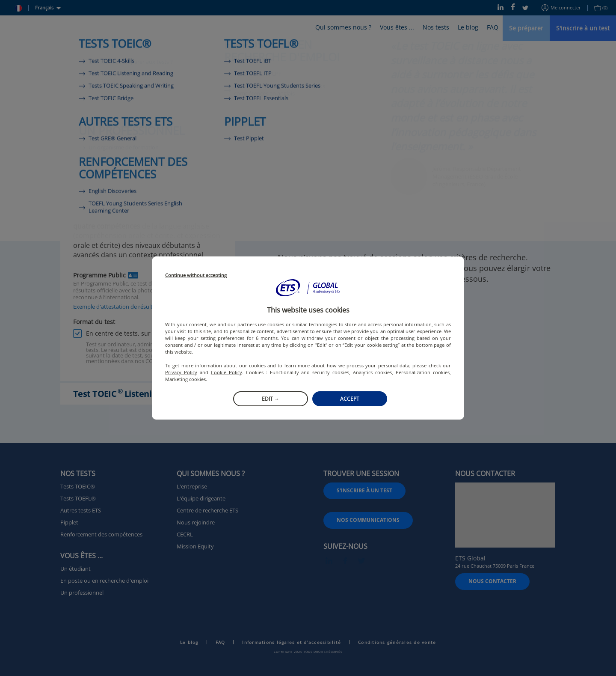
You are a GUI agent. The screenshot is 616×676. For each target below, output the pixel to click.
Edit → (271, 399)
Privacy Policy (181, 372)
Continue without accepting (196, 275)
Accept (350, 399)
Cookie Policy (227, 372)
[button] (308, 288)
